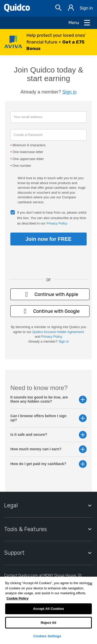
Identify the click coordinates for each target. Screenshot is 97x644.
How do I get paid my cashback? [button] (48, 464)
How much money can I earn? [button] (48, 449)
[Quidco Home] (17, 11)
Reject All (48, 623)
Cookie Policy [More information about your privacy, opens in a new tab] (17, 598)
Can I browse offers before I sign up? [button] (48, 418)
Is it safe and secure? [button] (48, 435)
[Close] (91, 584)
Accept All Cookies (49, 609)
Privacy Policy (57, 223)
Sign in (86, 8)
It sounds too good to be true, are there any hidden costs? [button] (48, 399)
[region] (48, 610)
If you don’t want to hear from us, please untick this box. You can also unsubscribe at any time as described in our (52, 218)
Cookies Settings (47, 636)
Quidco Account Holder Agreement (58, 332)
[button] (48, 42)
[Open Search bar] (58, 8)
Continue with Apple (50, 294)
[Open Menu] (80, 23)
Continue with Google (50, 311)
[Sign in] (71, 8)
